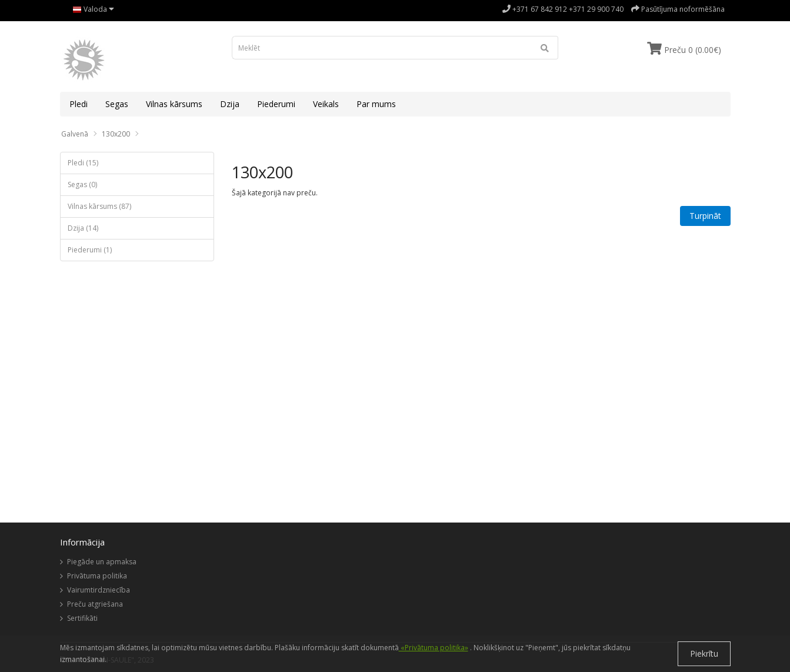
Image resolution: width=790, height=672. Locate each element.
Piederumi (276, 104)
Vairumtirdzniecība (99, 590)
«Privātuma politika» (434, 648)
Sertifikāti (82, 618)
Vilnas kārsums (174, 104)
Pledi (79, 104)
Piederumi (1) (90, 250)
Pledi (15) (83, 163)
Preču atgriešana (95, 604)
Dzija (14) (83, 228)
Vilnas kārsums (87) (99, 206)
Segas (117, 104)
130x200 (116, 134)
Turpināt (705, 216)
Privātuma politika (97, 576)
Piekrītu (704, 653)
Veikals (326, 104)
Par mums (376, 104)
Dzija (230, 104)
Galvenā (75, 134)
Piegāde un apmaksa (102, 562)
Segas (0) (82, 184)
